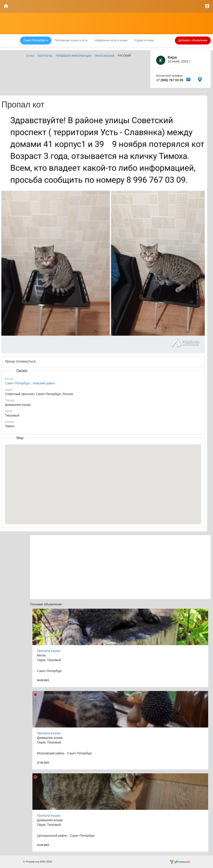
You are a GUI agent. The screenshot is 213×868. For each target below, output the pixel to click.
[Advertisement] (120, 567)
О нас (30, 56)
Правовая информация (74, 56)
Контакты (45, 56)
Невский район (44, 383)
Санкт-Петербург (18, 383)
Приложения (104, 56)
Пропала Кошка (49, 651)
